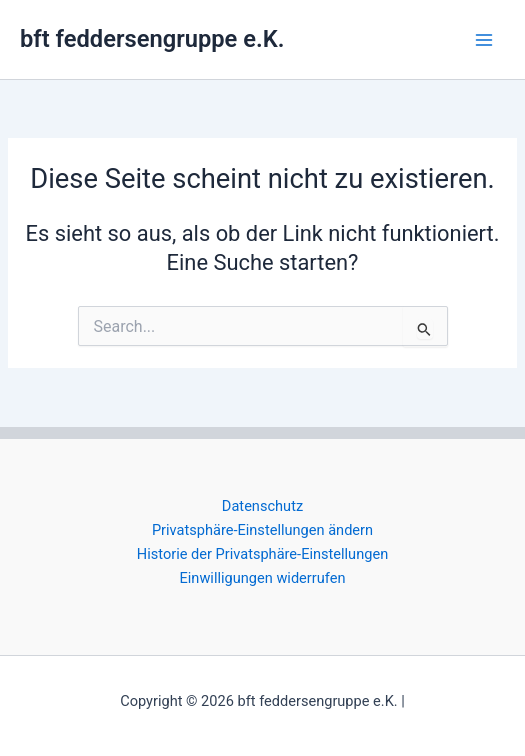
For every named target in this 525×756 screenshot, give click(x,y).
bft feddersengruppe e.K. (152, 39)
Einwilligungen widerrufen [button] (263, 578)
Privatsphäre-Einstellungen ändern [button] (262, 530)
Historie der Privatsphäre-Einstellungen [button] (262, 554)
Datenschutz (262, 506)
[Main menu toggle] (484, 40)
